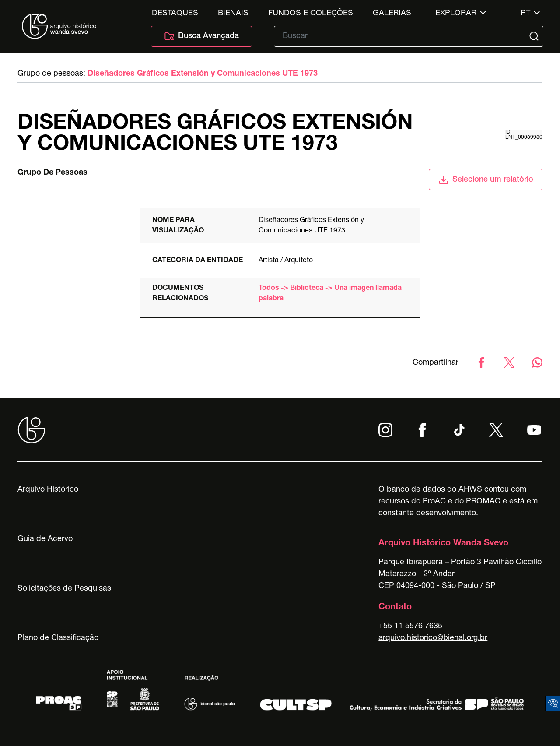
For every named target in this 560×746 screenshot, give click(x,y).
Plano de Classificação (58, 638)
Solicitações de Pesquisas (64, 589)
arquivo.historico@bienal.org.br (433, 638)
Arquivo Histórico (48, 490)
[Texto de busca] (402, 36)
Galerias (392, 14)
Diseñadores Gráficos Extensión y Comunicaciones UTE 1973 (203, 74)
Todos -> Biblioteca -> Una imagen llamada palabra (330, 294)
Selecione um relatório (486, 180)
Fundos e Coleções (311, 14)
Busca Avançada (201, 36)
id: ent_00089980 (524, 135)
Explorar (456, 14)
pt (525, 14)
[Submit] (535, 36)
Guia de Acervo (45, 539)
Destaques (175, 14)
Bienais (233, 14)
